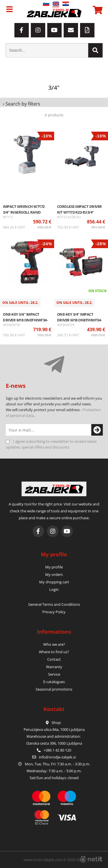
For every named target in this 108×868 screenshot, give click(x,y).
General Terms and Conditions (54, 604)
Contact (54, 659)
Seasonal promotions (54, 689)
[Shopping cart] (97, 10)
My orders (54, 574)
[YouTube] (54, 30)
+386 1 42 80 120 (54, 750)
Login (54, 589)
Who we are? (54, 644)
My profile (54, 567)
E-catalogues (54, 682)
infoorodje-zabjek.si (57, 757)
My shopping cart (54, 582)
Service (54, 674)
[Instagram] (38, 30)
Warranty (54, 667)
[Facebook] (22, 30)
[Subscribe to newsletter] (96, 430)
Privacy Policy (54, 612)
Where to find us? (54, 652)
